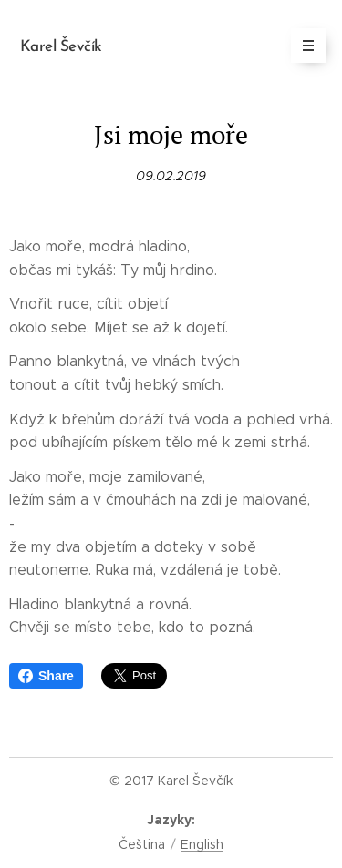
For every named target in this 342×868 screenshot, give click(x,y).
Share (46, 676)
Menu (302, 46)
